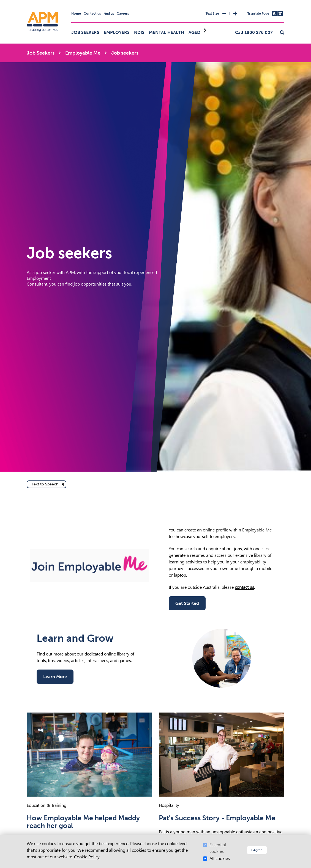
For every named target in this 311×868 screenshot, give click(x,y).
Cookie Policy (87, 857)
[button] (282, 33)
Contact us (92, 14)
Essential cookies (218, 848)
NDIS (139, 32)
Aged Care (201, 32)
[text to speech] (47, 484)
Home (76, 14)
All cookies (220, 858)
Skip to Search (26, 2)
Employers (117, 32)
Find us (109, 14)
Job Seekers (85, 32)
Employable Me (83, 53)
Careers (123, 14)
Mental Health (167, 32)
